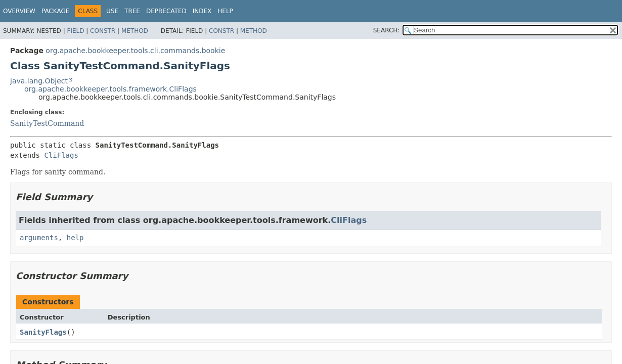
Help (225, 11)
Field (75, 31)
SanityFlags (43, 332)
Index (202, 11)
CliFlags (61, 155)
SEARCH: (387, 30)
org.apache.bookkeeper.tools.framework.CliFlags (110, 89)
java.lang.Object (39, 81)
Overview (19, 11)
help (75, 238)
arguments (39, 238)
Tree (132, 11)
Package (55, 11)
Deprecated (166, 11)
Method (135, 31)
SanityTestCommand (47, 123)
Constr (103, 31)
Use (112, 11)
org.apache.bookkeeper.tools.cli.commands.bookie (135, 51)
